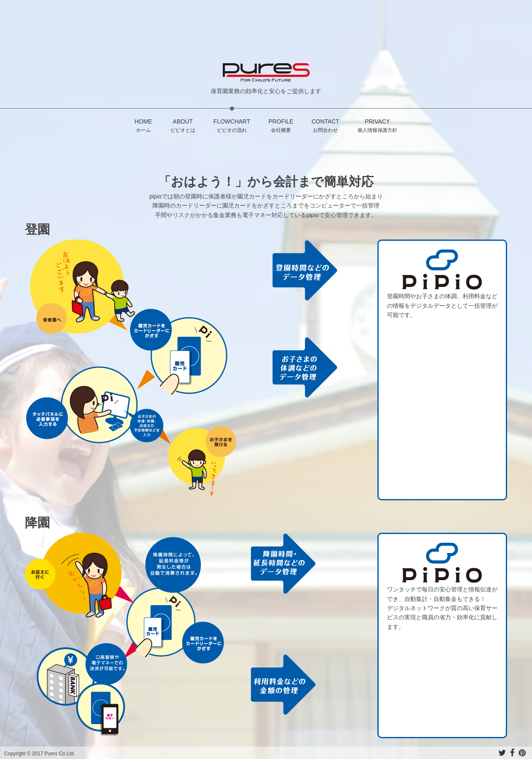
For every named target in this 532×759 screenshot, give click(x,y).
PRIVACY (377, 126)
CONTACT (326, 126)
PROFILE (281, 126)
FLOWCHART (232, 126)
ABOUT (183, 126)
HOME (143, 126)
